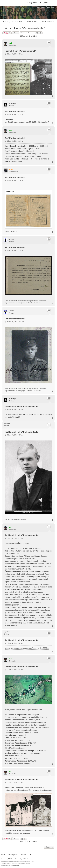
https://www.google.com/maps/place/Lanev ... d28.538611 (27, 648)
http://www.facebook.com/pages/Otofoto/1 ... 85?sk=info (23, 303)
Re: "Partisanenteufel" (15, 112)
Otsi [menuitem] (5, 17)
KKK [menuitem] (2, 17)
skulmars (7, 424)
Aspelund (7, 632)
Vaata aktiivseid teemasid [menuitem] (51, 7)
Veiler (11, 170)
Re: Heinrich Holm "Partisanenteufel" (22, 407)
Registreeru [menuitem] (32, 3)
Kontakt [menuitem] (24, 855)
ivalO (10, 43)
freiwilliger (12, 104)
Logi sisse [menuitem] (44, 3)
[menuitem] (4, 866)
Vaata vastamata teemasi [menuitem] (41, 7)
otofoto (11, 240)
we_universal (8, 863)
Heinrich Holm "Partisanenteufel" (24, 28)
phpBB (8, 859)
